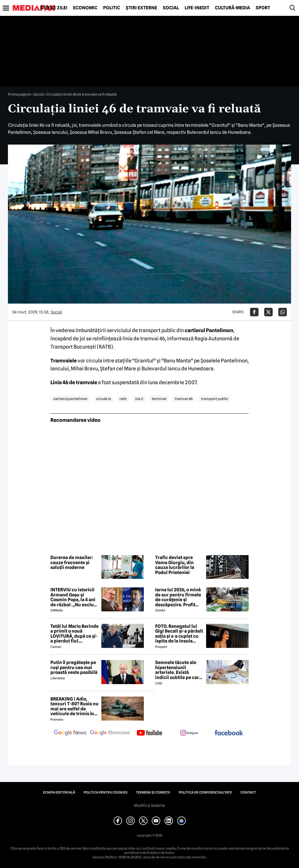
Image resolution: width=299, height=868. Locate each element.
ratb (123, 399)
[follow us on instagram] (189, 733)
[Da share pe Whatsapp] (283, 312)
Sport (263, 8)
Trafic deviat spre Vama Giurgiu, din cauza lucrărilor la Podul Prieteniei (175, 565)
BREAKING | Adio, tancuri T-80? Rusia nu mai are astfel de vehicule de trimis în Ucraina (74, 706)
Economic (85, 8)
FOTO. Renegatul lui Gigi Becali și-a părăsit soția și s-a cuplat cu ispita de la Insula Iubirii (179, 634)
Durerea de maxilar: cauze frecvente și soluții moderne (72, 563)
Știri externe (141, 8)
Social (171, 8)
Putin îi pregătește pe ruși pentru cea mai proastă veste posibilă (74, 668)
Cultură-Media (232, 8)
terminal (159, 399)
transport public (215, 399)
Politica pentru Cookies (105, 792)
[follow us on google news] (70, 733)
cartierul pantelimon (70, 399)
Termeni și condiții (153, 792)
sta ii (139, 399)
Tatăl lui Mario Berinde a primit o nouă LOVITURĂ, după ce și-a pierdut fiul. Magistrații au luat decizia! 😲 (74, 634)
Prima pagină (19, 94)
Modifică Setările (149, 805)
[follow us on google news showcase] (110, 733)
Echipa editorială (59, 792)
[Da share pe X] (268, 312)
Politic (112, 8)
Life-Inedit (197, 8)
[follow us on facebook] (229, 733)
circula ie (103, 399)
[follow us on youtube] (149, 733)
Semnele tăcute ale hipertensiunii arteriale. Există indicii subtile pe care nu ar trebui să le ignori (178, 670)
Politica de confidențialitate (205, 792)
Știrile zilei (54, 8)
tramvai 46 (184, 399)
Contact (248, 792)
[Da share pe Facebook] (254, 312)
